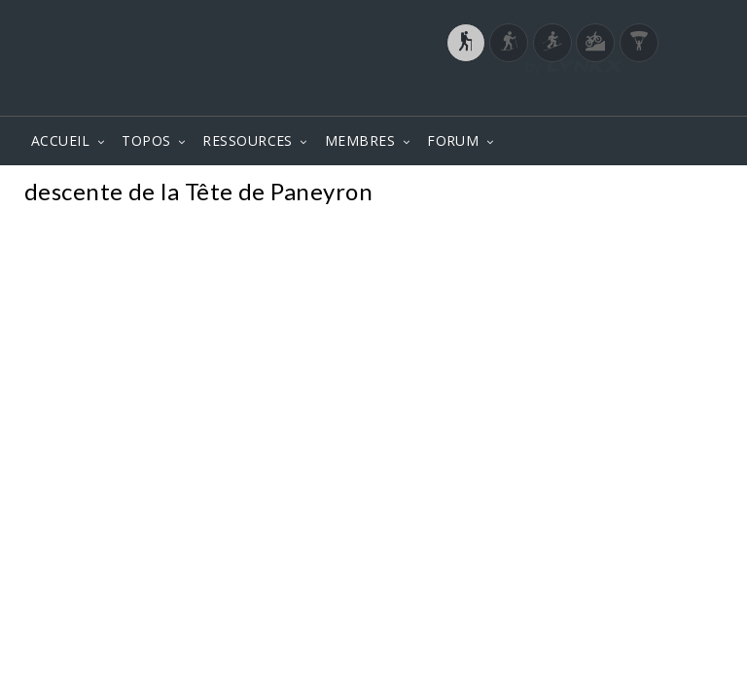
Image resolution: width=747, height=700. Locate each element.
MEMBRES (360, 140)
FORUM (453, 140)
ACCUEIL (60, 140)
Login (622, 96)
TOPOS (146, 140)
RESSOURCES (248, 140)
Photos (687, 194)
